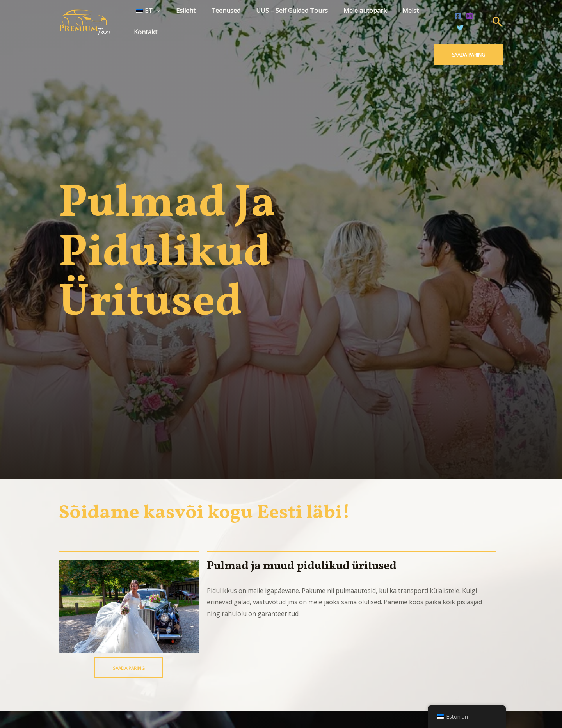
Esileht (182, 19)
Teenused (219, 19)
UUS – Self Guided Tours (282, 19)
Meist (395, 19)
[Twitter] (480, 20)
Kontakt (427, 19)
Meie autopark (352, 19)
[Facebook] (456, 20)
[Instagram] (468, 20)
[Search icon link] (497, 20)
